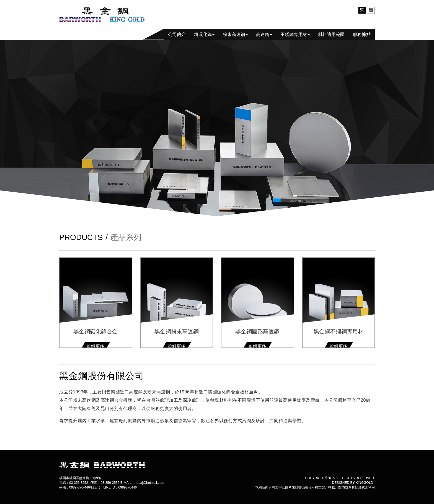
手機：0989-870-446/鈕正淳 (80, 487)
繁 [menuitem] (362, 10)
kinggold (364, 483)
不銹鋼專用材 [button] (295, 34)
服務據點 (362, 34)
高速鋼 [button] (264, 34)
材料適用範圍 (331, 34)
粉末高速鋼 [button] (235, 34)
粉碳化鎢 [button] (204, 34)
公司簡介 (177, 34)
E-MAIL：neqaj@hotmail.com (142, 483)
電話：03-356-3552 (74, 483)
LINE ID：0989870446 (120, 487)
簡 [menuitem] (371, 10)
